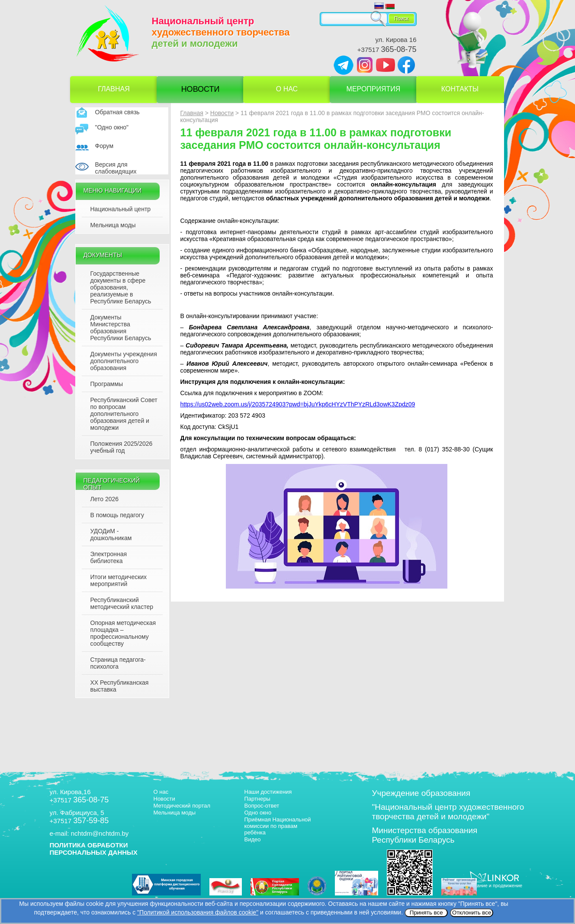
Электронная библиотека (109, 557)
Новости (201, 89)
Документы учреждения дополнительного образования (124, 361)
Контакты (460, 89)
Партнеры (257, 799)
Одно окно (258, 813)
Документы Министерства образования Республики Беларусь (121, 328)
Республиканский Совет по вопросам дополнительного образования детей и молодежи (124, 414)
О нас (287, 89)
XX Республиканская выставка (120, 686)
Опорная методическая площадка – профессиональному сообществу (123, 633)
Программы (107, 384)
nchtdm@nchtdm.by (100, 833)
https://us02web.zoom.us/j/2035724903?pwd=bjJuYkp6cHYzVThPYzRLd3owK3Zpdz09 (298, 404)
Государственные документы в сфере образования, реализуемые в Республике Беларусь (121, 287)
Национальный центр (121, 209)
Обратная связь (117, 112)
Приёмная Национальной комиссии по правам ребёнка (278, 826)
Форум (104, 146)
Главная (114, 89)
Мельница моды (113, 225)
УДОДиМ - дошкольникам (111, 534)
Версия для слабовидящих (116, 168)
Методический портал (182, 806)
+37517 (387, 50)
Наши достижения (268, 792)
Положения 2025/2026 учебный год (122, 447)
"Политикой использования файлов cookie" (198, 912)
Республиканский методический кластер (122, 603)
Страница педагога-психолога (118, 663)
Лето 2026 (105, 499)
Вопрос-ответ (262, 806)
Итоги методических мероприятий (119, 580)
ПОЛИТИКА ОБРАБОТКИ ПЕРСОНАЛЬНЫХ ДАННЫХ (94, 849)
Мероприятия (374, 89)
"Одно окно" (112, 127)
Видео (253, 839)
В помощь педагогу (117, 515)
